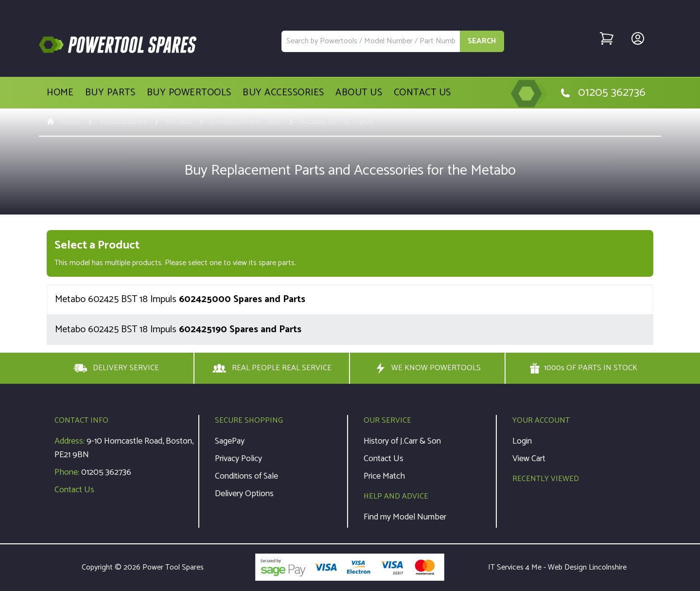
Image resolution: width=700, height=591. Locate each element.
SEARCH (482, 41)
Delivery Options (244, 494)
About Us (359, 93)
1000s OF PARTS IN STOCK (583, 368)
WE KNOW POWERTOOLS (427, 368)
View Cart (529, 459)
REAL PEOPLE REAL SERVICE (272, 368)
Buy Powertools (189, 93)
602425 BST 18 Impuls (337, 122)
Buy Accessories (283, 93)
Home (60, 93)
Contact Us (422, 93)
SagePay (230, 441)
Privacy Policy (238, 459)
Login (522, 441)
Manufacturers (123, 122)
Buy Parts (110, 93)
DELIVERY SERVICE (116, 368)
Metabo (179, 122)
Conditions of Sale (246, 476)
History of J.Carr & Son (402, 441)
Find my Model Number (405, 517)
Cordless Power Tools (246, 122)
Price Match (384, 476)
